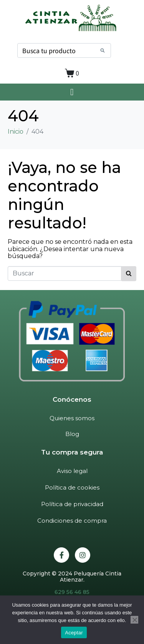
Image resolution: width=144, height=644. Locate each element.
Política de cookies (72, 487)
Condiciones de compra (72, 521)
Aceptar (74, 633)
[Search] (103, 50)
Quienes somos (72, 418)
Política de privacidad (72, 504)
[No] (134, 620)
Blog (72, 434)
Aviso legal (72, 471)
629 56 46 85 (72, 592)
